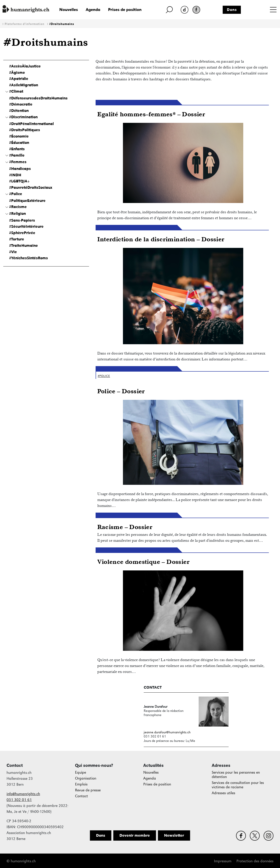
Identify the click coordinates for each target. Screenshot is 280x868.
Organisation (86, 778)
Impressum (223, 861)
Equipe (80, 772)
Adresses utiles (223, 793)
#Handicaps (20, 169)
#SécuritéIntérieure (26, 226)
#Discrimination (23, 117)
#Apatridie (19, 79)
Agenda (93, 10)
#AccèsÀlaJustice (25, 66)
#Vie (13, 252)
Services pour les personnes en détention (236, 775)
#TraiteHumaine (24, 245)
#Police (16, 194)
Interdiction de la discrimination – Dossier (161, 239)
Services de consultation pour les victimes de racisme (238, 785)
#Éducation (19, 143)
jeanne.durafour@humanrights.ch (167, 732)
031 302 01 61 (19, 800)
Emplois (81, 784)
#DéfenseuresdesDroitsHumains (38, 98)
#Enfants (17, 149)
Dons (232, 10)
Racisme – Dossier (125, 527)
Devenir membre (135, 835)
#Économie (19, 136)
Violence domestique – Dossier (143, 562)
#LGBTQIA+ (19, 181)
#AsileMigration (24, 85)
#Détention (19, 111)
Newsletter (174, 835)
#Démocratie (21, 104)
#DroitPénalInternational (31, 124)
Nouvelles (69, 10)
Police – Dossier (121, 391)
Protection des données (255, 861)
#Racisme (18, 207)
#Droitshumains (62, 24)
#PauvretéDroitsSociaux (31, 187)
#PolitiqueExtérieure (27, 201)
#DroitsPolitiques (25, 130)
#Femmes (18, 162)
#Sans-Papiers (22, 220)
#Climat (16, 91)
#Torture (17, 239)
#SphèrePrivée (22, 233)
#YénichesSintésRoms (29, 258)
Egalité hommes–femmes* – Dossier (151, 114)
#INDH (15, 175)
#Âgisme (17, 72)
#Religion (17, 213)
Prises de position (125, 10)
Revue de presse (88, 790)
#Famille (17, 155)
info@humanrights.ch (23, 794)
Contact (81, 796)
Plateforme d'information (24, 24)
